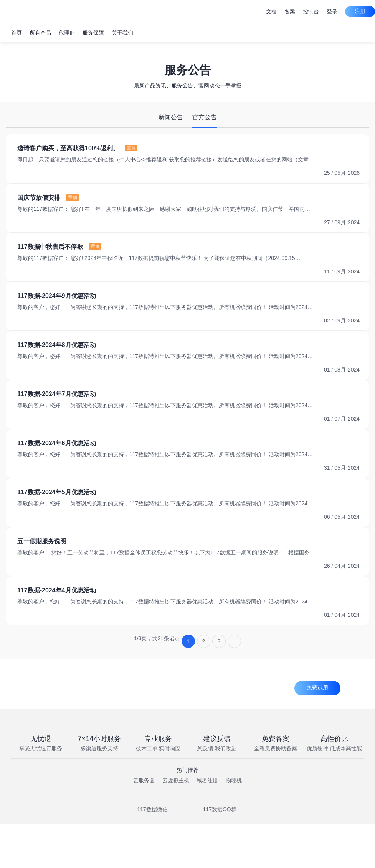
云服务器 (144, 780)
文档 (271, 12)
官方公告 (205, 117)
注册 (360, 11)
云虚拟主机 (176, 780)
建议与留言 (245, 12)
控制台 (311, 12)
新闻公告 (171, 117)
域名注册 (207, 780)
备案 (290, 12)
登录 (332, 12)
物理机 (234, 780)
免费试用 (317, 687)
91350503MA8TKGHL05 (297, 856)
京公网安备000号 (197, 856)
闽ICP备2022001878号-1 (105, 856)
